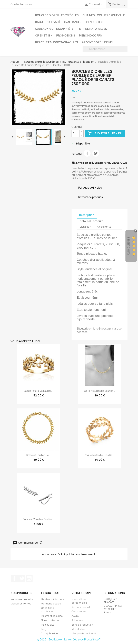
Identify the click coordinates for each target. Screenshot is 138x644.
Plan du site (48, 625)
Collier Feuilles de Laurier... (100, 391)
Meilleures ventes (21, 604)
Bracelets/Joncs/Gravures (57, 42)
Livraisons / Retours (53, 599)
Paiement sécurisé (52, 616)
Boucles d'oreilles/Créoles (57, 15)
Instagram (29, 578)
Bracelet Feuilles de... (38, 455)
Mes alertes (78, 629)
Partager (87, 153)
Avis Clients (129, 246)
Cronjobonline (49, 633)
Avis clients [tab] (104, 227)
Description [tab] (87, 215)
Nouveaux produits (22, 599)
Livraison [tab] (85, 227)
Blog (44, 629)
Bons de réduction (82, 625)
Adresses (77, 620)
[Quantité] (76, 133)
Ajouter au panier (105, 133)
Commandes (79, 611)
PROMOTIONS (66, 35)
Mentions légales (51, 604)
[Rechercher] (105, 49)
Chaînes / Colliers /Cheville (104, 15)
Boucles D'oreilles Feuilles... (39, 519)
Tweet (96, 153)
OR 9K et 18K (44, 35)
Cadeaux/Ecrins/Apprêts (54, 29)
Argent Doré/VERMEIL (98, 42)
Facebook (14, 578)
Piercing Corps (90, 35)
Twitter (22, 578)
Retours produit (81, 607)
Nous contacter (50, 620)
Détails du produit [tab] (91, 221)
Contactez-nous (22, 4)
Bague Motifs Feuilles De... (100, 455)
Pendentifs (95, 22)
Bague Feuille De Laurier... (38, 391)
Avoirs (75, 616)
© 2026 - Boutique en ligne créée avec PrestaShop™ (69, 640)
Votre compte (82, 593)
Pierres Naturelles (92, 29)
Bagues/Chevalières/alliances (59, 22)
